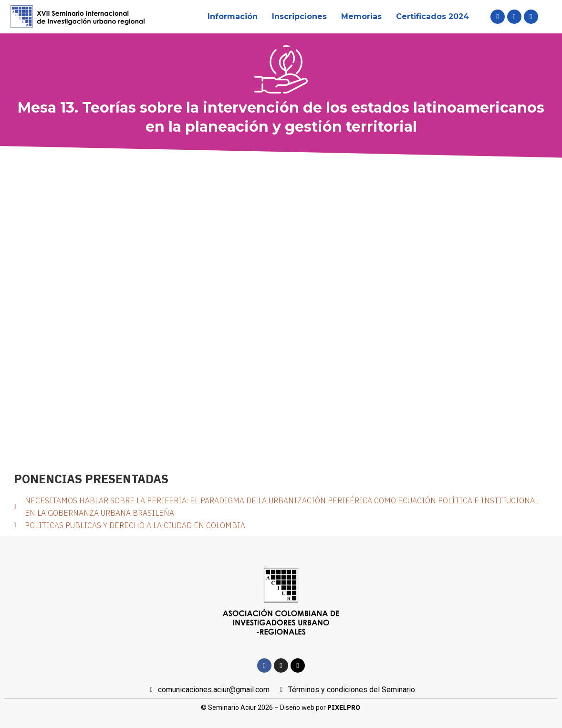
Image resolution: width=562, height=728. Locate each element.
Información (233, 16)
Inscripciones (299, 16)
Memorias (361, 16)
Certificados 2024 (432, 16)
